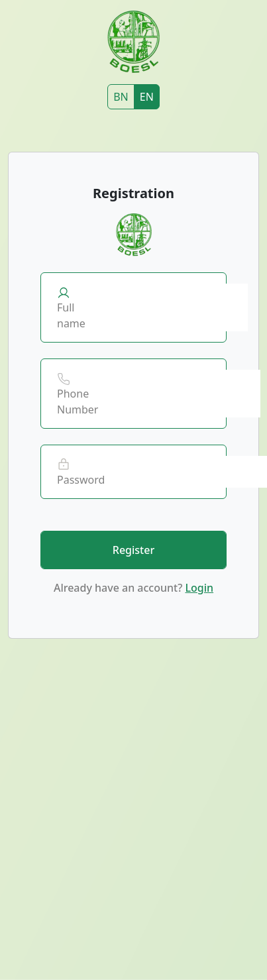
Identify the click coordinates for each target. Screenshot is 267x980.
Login (199, 588)
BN (121, 97)
